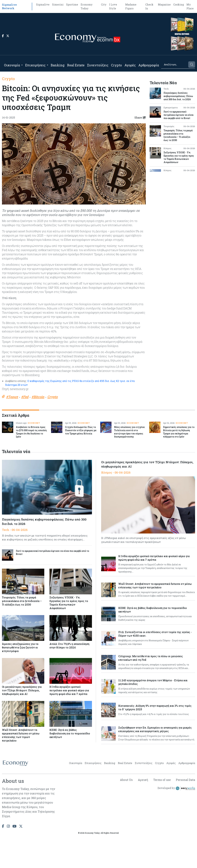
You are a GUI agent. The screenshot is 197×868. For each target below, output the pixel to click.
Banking (58, 65)
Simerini (58, 4)
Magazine (164, 4)
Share (140, 118)
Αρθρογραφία (149, 65)
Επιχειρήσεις (35, 65)
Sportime (72, 4)
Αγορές (130, 65)
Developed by (176, 820)
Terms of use (161, 811)
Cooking (179, 4)
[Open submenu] (22, 65)
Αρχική (142, 811)
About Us (125, 811)
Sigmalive (43, 4)
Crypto (116, 65)
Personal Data (185, 811)
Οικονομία (12, 65)
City (104, 4)
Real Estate (76, 65)
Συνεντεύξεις (98, 65)
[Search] (174, 65)
